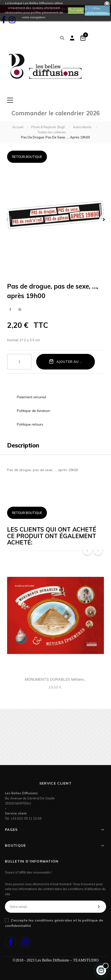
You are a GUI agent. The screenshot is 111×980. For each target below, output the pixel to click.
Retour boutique (27, 157)
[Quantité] (19, 362)
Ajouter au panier (70, 361)
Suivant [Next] (104, 220)
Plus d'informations (97, 10)
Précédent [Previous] (7, 220)
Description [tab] (23, 445)
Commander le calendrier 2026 (56, 113)
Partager (10, 310)
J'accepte (76, 10)
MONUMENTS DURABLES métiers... (55, 679)
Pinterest (20, 310)
